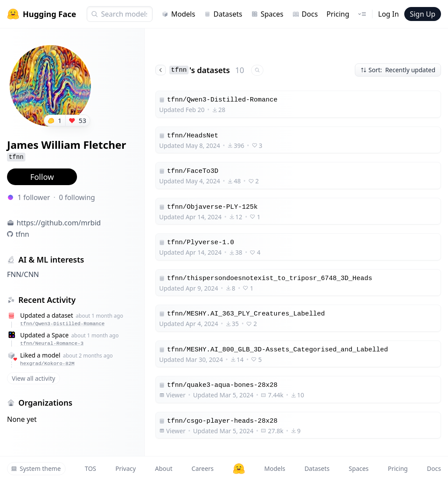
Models (178, 14)
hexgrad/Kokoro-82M (47, 363)
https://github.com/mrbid (59, 223)
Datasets (223, 14)
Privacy (126, 468)
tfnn (23, 234)
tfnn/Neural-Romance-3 (52, 343)
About (164, 468)
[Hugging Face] (239, 469)
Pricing (338, 14)
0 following (77, 197)
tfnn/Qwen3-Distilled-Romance (62, 324)
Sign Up (423, 14)
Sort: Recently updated (398, 70)
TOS (91, 468)
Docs (305, 14)
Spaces (267, 14)
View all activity (33, 378)
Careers (203, 468)
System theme (36, 468)
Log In (388, 14)
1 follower (34, 197)
